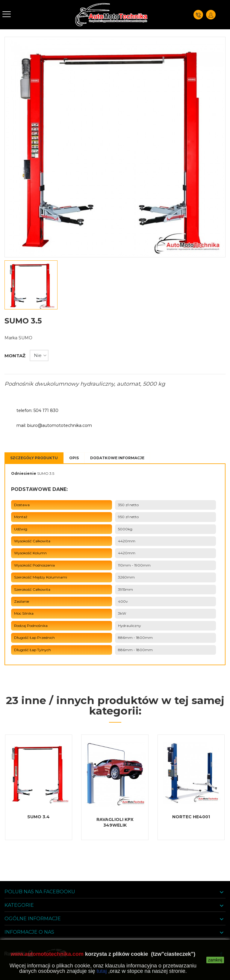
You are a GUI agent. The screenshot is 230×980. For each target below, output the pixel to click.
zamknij (215, 960)
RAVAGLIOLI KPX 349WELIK (115, 822)
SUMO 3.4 (38, 817)
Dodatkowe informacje (117, 458)
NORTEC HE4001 (191, 817)
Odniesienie (24, 473)
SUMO (25, 338)
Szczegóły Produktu (34, 458)
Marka (11, 338)
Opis (74, 458)
